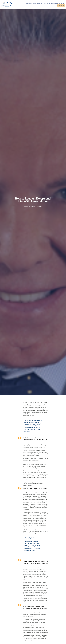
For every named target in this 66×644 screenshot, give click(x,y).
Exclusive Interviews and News (58, 3)
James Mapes (39, 206)
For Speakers (44, 3)
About (49, 3)
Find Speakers (29, 3)
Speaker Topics (36, 3)
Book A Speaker (61, 5)
